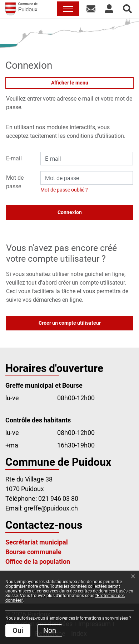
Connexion (70, 212)
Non (50, 630)
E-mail (14, 158)
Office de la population (38, 561)
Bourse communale (33, 552)
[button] (91, 9)
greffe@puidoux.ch (51, 508)
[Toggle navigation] (68, 9)
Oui (18, 630)
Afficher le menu (70, 83)
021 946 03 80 (58, 498)
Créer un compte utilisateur (70, 323)
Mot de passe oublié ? (64, 190)
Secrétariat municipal (37, 542)
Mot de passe (15, 182)
